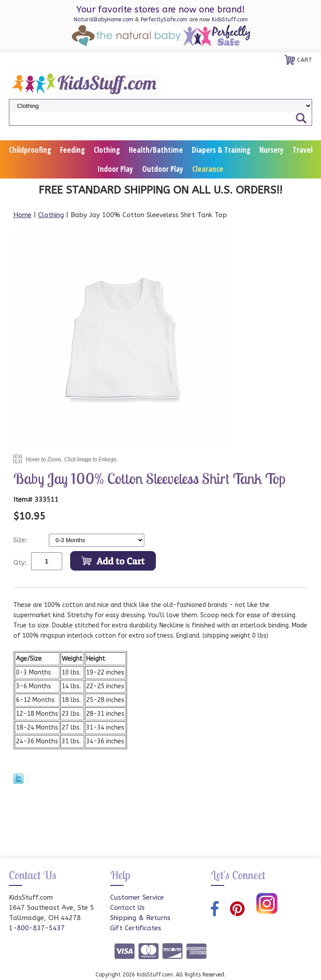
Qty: (20, 563)
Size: (21, 540)
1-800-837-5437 (37, 928)
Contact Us (127, 908)
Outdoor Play (163, 169)
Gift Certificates (136, 928)
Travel (303, 150)
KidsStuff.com (230, 20)
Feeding (72, 150)
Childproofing (30, 150)
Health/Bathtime (156, 150)
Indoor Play (115, 169)
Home (22, 215)
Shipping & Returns (140, 918)
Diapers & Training (221, 150)
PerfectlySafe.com (164, 20)
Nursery (271, 150)
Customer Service (137, 897)
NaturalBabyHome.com (103, 20)
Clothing (107, 150)
